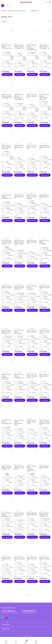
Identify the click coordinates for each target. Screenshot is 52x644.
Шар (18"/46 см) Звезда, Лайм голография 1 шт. (45, 47)
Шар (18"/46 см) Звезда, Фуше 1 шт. (44, 197)
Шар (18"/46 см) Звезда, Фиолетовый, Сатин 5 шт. (44, 97)
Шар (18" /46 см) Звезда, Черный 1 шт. (32, 242)
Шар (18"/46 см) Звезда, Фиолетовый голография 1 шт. (19, 97)
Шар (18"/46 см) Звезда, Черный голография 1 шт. (19, 47)
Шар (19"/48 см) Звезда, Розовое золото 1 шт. (19, 515)
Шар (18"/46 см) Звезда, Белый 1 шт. (19, 197)
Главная (4, 11)
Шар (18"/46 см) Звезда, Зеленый (32, 331)
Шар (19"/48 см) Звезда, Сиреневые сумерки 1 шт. (31, 468)
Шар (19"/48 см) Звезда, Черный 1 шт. (32, 559)
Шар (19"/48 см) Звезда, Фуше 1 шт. (19, 147)
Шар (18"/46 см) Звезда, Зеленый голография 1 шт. (7, 96)
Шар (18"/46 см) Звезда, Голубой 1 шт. (45, 147)
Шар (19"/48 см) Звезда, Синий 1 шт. (6, 559)
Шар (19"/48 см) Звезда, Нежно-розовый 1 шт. (44, 515)
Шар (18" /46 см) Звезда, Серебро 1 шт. (7, 288)
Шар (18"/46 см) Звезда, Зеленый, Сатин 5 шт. (7, 147)
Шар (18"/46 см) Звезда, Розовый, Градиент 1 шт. (7, 242)
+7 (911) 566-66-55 (8, 611)
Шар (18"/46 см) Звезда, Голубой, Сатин (44, 332)
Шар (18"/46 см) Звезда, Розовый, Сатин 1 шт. (32, 376)
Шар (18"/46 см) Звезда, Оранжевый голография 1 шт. (32, 47)
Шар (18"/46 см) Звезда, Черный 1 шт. (32, 96)
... (28, 11)
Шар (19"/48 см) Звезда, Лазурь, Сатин (31, 422)
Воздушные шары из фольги (17, 11)
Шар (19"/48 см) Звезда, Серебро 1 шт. (45, 559)
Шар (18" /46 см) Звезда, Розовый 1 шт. (45, 288)
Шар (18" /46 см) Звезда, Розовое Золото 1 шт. (19, 288)
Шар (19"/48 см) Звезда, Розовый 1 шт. (20, 559)
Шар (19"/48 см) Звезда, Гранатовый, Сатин (19, 423)
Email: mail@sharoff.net (8, 608)
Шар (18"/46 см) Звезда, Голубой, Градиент (32, 197)
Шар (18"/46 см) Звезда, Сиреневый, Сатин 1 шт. (6, 377)
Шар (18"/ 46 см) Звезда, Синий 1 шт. (32, 147)
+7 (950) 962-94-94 (28, 611)
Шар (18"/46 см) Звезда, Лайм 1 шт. (44, 376)
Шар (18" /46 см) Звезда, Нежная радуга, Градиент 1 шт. (19, 243)
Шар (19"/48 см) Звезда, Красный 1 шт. (32, 515)
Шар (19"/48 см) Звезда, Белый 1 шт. (44, 468)
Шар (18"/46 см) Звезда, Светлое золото (19, 468)
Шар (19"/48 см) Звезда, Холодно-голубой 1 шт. (7, 468)
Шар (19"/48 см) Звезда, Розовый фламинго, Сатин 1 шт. (44, 423)
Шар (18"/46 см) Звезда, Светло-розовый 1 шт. (6, 332)
